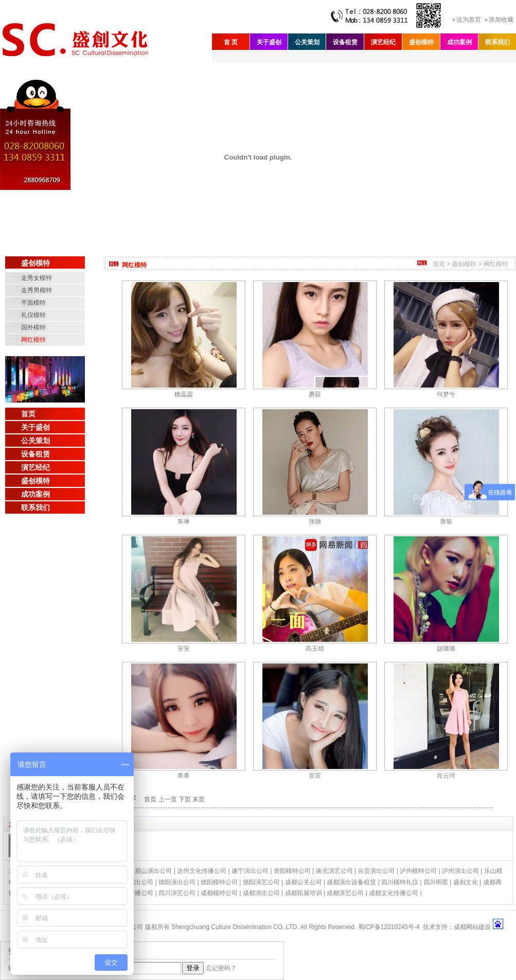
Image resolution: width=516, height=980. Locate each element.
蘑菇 (315, 394)
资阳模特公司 (292, 871)
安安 (184, 649)
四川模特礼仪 (400, 882)
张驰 (315, 521)
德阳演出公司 (177, 882)
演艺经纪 (383, 42)
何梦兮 (446, 394)
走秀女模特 (37, 278)
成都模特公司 (219, 893)
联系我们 (497, 42)
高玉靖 (315, 649)
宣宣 (315, 776)
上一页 (168, 799)
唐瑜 (446, 521)
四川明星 (436, 882)
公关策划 (307, 42)
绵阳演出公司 (135, 882)
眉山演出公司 (153, 871)
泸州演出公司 (460, 871)
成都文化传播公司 (394, 893)
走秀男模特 (37, 290)
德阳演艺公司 (261, 882)
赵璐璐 (446, 649)
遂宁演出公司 (250, 871)
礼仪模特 (33, 315)
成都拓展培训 (304, 893)
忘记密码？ (221, 968)
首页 (28, 414)
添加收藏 (501, 20)
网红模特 (33, 340)
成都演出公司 (261, 893)
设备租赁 (345, 42)
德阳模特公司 (219, 882)
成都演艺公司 (345, 893)
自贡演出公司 (376, 871)
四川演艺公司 (177, 893)
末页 (199, 799)
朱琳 (184, 521)
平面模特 (33, 303)
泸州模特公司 (418, 871)
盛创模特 (421, 42)
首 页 (231, 42)
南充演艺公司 (334, 871)
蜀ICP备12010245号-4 (389, 927)
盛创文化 (466, 882)
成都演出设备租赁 (351, 882)
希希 (184, 776)
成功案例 (459, 42)
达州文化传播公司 (202, 871)
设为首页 (469, 20)
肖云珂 (446, 776)
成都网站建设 (472, 927)
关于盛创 (269, 42)
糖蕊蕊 (184, 394)
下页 (185, 799)
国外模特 (33, 327)
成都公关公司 (304, 882)
